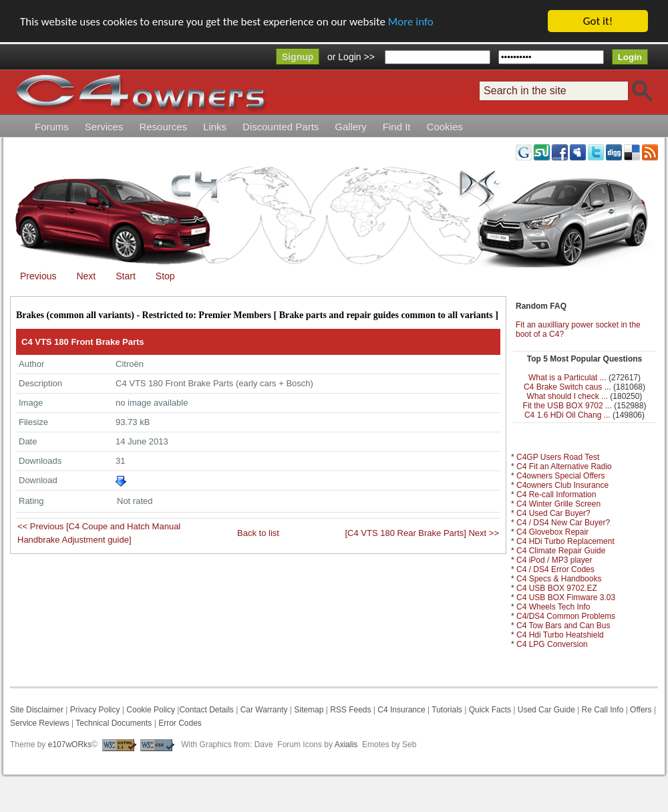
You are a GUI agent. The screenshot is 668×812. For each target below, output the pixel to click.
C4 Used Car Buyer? (553, 513)
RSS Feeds (350, 710)
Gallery (351, 127)
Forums (52, 127)
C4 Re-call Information (556, 495)
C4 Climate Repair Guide (561, 551)
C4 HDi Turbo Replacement (565, 541)
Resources (163, 127)
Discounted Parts (281, 127)
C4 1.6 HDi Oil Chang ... (567, 415)
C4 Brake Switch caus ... (567, 387)
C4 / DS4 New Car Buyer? (563, 523)
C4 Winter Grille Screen (558, 504)
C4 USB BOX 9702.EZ (557, 588)
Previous (38, 276)
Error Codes (180, 723)
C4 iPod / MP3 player (554, 560)
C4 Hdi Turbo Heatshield (560, 635)
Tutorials (447, 710)
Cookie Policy (151, 710)
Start (126, 276)
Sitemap (308, 710)
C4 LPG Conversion (552, 644)
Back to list (258, 533)
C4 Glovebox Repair (552, 532)
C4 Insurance (401, 710)
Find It (397, 127)
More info (411, 22)
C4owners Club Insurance (562, 485)
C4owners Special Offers (561, 476)
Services (104, 127)
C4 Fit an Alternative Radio (564, 466)
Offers (641, 710)
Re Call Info (603, 710)
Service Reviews (40, 723)
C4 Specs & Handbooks (559, 579)
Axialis (346, 745)
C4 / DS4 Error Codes (555, 569)
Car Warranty (264, 710)
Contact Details (206, 710)
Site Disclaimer (37, 710)
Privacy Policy (95, 710)
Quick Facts (491, 710)
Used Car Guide (546, 710)
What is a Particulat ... (567, 378)
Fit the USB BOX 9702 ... (567, 406)
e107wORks (70, 745)
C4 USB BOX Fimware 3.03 (566, 597)
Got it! (598, 21)
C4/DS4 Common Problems (566, 616)
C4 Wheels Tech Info (553, 607)
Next (86, 276)
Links (215, 127)
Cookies (445, 127)
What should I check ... (567, 396)
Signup (298, 57)
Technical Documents (114, 723)
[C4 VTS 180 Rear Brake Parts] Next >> (423, 533)
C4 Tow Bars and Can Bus (563, 626)
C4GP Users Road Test (558, 457)
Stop (165, 276)
